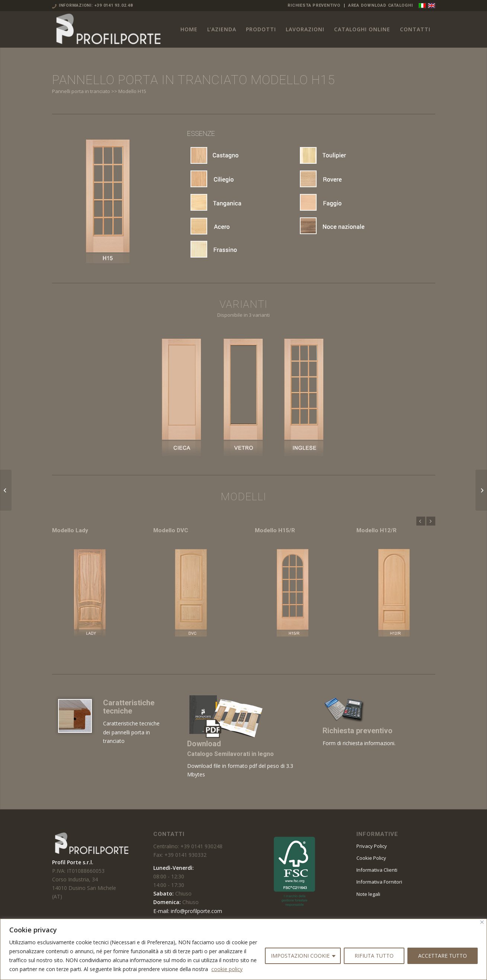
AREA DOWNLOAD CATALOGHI (381, 5)
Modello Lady (70, 530)
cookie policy (227, 969)
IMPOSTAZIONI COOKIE (300, 956)
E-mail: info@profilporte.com (188, 911)
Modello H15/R (275, 530)
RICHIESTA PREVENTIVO (314, 5)
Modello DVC (171, 530)
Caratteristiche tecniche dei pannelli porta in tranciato (131, 732)
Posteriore (431, 521)
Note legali (368, 894)
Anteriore (421, 521)
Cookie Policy (371, 858)
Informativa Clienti (377, 870)
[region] (243, 949)
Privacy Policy (372, 846)
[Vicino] (482, 922)
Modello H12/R (377, 530)
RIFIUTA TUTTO (374, 956)
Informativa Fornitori (379, 882)
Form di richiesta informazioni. (359, 743)
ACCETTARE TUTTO (443, 956)
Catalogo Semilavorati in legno (230, 754)
